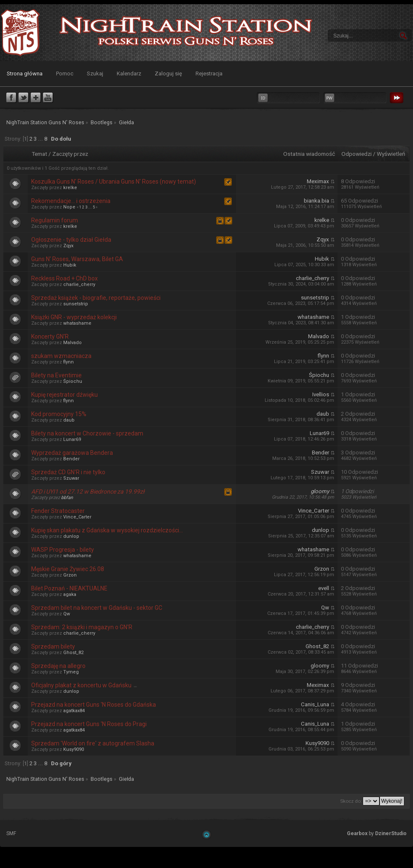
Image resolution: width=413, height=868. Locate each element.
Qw (67, 614)
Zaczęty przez (70, 154)
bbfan (67, 498)
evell (324, 588)
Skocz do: (351, 801)
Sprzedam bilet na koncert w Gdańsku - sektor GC (97, 608)
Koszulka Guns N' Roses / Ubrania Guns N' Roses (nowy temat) (114, 182)
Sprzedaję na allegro (58, 666)
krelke (70, 188)
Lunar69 (72, 439)
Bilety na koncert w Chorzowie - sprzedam (87, 433)
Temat (39, 154)
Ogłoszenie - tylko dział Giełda (71, 240)
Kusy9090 (74, 749)
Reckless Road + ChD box (64, 278)
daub (69, 420)
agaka (70, 594)
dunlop (71, 536)
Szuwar (71, 478)
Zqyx (68, 246)
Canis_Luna (315, 704)
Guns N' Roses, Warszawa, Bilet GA (77, 259)
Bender (71, 459)
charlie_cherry (79, 284)
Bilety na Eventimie (56, 375)
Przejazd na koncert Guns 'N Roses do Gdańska (94, 705)
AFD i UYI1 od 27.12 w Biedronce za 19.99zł (88, 491)
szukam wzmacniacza (61, 356)
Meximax (318, 181)
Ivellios (321, 394)
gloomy (320, 491)
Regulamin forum (55, 220)
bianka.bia (316, 201)
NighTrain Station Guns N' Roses (20, 33)
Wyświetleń (391, 154)
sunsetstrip (76, 304)
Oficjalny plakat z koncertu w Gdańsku (81, 685)
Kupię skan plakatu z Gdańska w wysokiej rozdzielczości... (107, 530)
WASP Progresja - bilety (63, 550)
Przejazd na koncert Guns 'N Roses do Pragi (89, 724)
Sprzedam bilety (53, 646)
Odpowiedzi (357, 154)
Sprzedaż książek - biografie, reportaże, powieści (96, 298)
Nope (69, 207)
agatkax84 (74, 711)
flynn (68, 362)
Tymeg (71, 672)
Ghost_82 (73, 653)
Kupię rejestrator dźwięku (64, 395)
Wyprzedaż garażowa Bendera (72, 453)
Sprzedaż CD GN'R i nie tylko (68, 472)
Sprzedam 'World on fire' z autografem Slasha (93, 743)
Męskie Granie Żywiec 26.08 (68, 569)
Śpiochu (73, 381)
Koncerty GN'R (50, 337)
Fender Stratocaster (58, 511)
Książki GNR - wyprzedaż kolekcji (74, 317)
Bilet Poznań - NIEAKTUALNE (69, 588)
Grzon (70, 575)
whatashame (77, 323)
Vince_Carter (77, 517)
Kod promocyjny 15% (59, 414)
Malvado (72, 343)
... (41, 139)
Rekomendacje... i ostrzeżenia (71, 201)
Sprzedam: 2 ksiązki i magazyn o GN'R (82, 627)
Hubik (70, 265)
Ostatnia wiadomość (309, 154)
